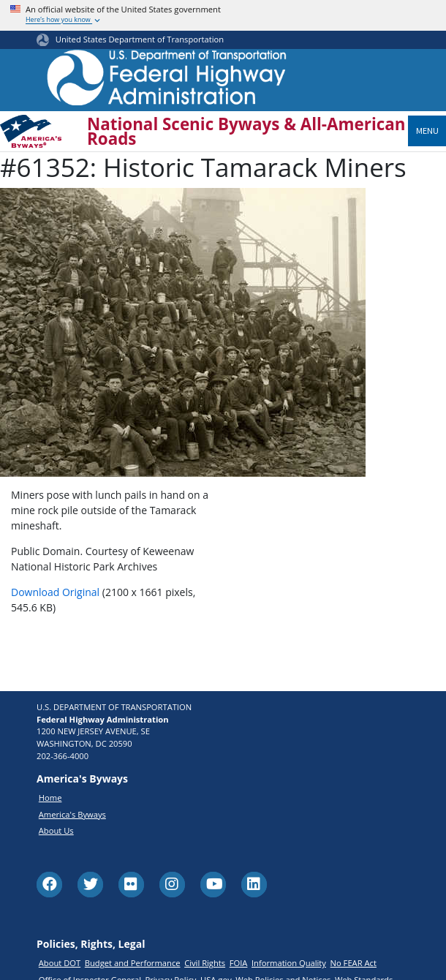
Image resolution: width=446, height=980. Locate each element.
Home (50, 798)
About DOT (60, 963)
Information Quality (289, 963)
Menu (427, 131)
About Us (56, 830)
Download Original (55, 592)
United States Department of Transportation (140, 39)
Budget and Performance (133, 963)
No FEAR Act (354, 963)
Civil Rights (205, 963)
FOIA (239, 963)
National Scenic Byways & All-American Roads (246, 132)
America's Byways (72, 814)
